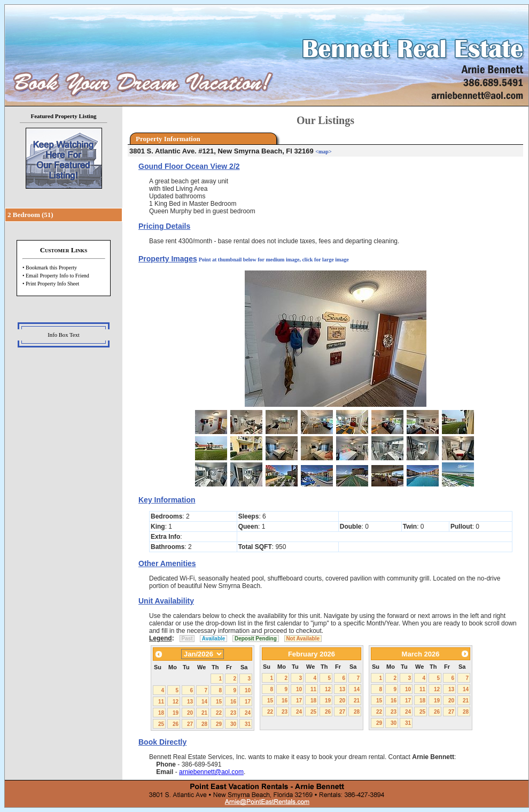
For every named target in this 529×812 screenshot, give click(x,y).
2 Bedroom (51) (30, 215)
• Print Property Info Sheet (51, 284)
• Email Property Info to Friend (56, 276)
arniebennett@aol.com (211, 772)
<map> (323, 152)
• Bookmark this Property (50, 268)
